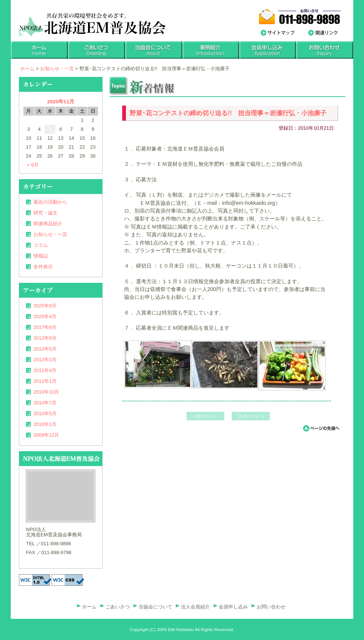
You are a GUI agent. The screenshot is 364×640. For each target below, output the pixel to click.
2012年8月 (45, 338)
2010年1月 (45, 424)
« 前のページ (205, 416)
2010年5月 (45, 413)
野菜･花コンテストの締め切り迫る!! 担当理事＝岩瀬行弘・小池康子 (228, 113)
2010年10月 (46, 392)
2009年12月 (46, 435)
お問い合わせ (271, 607)
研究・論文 (45, 213)
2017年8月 (45, 327)
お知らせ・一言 (57, 69)
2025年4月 (45, 316)
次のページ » (251, 416)
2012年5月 (45, 349)
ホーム (27, 69)
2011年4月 (45, 370)
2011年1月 (45, 381)
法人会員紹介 (195, 607)
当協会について (155, 607)
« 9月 (33, 165)
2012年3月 (45, 360)
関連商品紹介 (48, 224)
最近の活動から (50, 202)
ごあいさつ (118, 607)
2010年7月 (45, 403)
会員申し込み (233, 607)
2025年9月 (45, 306)
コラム (41, 245)
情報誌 (41, 256)
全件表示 (43, 267)
